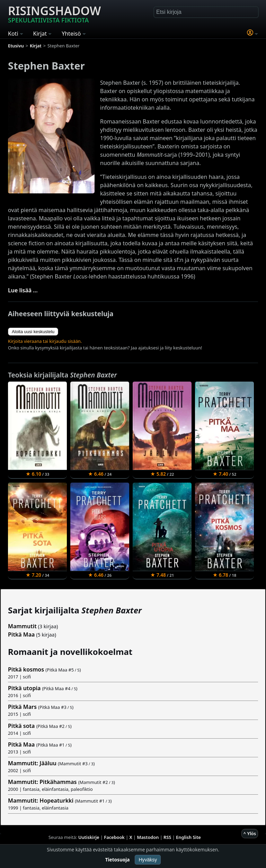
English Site (188, 837)
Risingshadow (54, 13)
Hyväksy (148, 860)
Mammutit (22, 626)
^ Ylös (250, 833)
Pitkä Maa (21, 634)
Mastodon (148, 837)
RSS (167, 837)
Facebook (114, 837)
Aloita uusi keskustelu (33, 332)
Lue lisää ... (23, 290)
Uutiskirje (89, 837)
